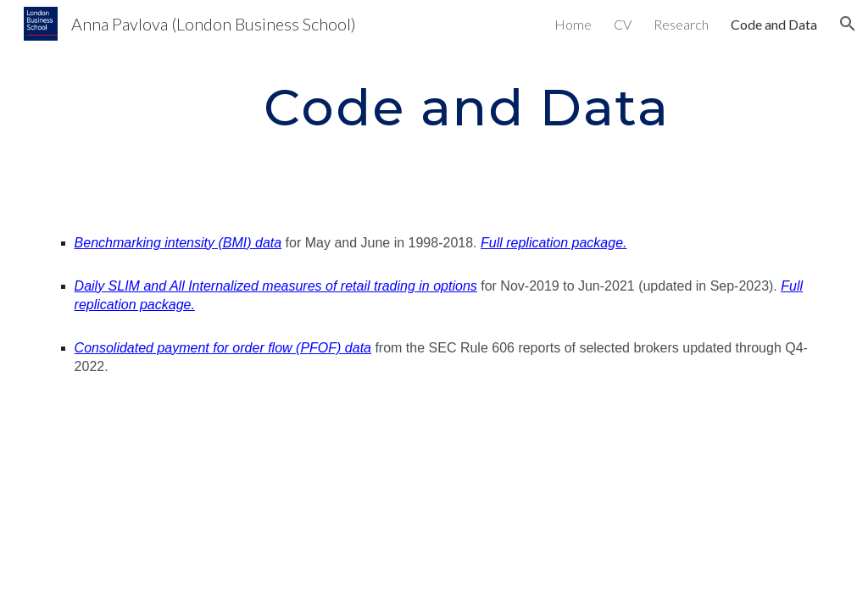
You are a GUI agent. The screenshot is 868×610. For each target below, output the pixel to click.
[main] (467, 107)
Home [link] (573, 24)
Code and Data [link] (774, 24)
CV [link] (623, 24)
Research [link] (681, 24)
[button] (848, 24)
